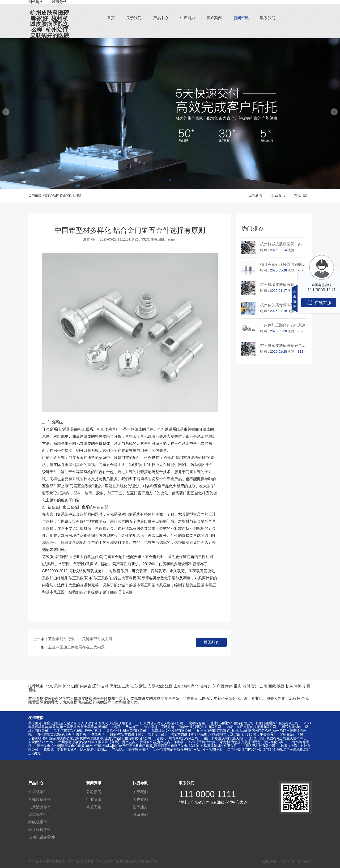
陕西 (281, 686)
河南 (186, 686)
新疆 (32, 690)
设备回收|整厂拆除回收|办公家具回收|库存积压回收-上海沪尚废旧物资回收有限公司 (90, 738)
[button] (170, 180)
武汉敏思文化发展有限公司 (171, 731)
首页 (111, 18)
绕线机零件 (38, 822)
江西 (169, 686)
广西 (221, 686)
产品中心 (161, 18)
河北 (67, 686)
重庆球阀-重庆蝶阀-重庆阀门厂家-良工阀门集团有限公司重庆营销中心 (255, 738)
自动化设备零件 (42, 837)
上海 (126, 686)
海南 (229, 686)
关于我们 (134, 18)
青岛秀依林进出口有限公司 (126, 731)
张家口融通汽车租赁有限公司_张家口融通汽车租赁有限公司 (255, 723)
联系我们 (268, 18)
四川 (246, 686)
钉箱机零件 (38, 792)
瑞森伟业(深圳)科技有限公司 (200, 727)
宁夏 (306, 686)
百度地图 (287, 862)
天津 (58, 686)
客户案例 (214, 18)
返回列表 (211, 642)
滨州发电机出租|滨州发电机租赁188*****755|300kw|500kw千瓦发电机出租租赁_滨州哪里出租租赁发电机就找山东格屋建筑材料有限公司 (137, 746)
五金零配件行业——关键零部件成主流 (80, 639)
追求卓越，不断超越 (159, 727)
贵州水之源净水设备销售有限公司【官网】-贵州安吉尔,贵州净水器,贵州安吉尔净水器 (121, 742)
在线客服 (319, 302)
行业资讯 (278, 195)
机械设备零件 (40, 799)
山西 (75, 686)
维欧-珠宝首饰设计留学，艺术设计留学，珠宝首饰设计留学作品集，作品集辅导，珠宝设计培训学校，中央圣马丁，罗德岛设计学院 (206, 734)
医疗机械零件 (40, 830)
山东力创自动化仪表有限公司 (162, 723)
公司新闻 (255, 195)
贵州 (255, 686)
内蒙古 (86, 686)
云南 (263, 686)
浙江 (143, 686)
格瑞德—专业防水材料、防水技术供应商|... (75, 749)
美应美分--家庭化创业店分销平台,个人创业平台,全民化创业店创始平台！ (82, 723)
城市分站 (304, 862)
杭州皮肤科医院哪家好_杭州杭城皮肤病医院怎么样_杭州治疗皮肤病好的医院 (50, 24)
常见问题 (75, 195)
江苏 (134, 686)
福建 (160, 686)
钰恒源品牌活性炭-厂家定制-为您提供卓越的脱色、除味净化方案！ (238, 742)
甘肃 (289, 686)
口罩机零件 (38, 815)
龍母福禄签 (197, 723)
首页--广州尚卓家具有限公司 (177, 738)
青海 (298, 686)
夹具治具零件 (40, 807)
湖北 (195, 686)
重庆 (238, 686)
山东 (177, 686)
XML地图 (269, 862)
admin (172, 239)
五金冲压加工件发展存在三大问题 (76, 647)
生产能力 (187, 18)
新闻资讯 (241, 18)
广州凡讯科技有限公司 (259, 746)
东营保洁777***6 (41, 742)
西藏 (272, 686)
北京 (49, 686)
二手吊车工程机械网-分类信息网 (77, 731)
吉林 (105, 686)
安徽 (152, 686)
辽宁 (96, 686)
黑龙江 (115, 686)
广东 (212, 686)
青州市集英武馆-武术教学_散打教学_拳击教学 (71, 734)
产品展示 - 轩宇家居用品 (130, 749)
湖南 (203, 686)
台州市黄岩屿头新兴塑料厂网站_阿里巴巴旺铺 (188, 749)
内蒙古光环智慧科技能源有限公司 (251, 727)
